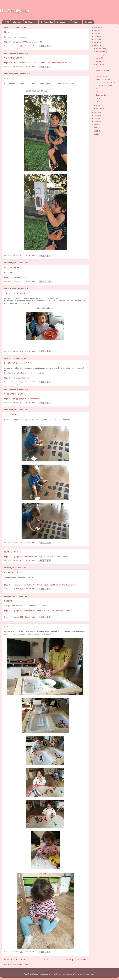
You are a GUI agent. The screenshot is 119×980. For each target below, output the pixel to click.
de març (99, 108)
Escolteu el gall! (12, 268)
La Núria (8, 601)
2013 (96, 128)
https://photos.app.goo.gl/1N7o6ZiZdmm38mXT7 (23, 399)
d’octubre (100, 55)
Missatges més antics (76, 960)
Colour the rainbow (13, 58)
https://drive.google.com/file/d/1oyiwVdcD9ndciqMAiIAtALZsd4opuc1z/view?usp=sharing (39, 557)
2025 (96, 30)
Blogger (92, 974)
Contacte (88, 22)
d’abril (99, 105)
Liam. (7, 79)
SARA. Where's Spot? (15, 394)
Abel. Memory (11, 415)
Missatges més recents (16, 960)
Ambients (77, 22)
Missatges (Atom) (21, 965)
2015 (96, 122)
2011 (96, 134)
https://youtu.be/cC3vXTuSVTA (16, 378)
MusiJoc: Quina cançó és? (17, 363)
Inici (46, 960)
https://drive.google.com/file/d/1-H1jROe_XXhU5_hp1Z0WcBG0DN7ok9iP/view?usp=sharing (41, 585)
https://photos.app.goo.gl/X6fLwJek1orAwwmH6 (23, 42)
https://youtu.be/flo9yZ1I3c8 (15, 277)
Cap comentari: (31, 46)
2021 (96, 43)
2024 (96, 33)
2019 (96, 112)
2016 (96, 119)
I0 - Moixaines (31, 22)
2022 (96, 40)
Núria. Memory (11, 552)
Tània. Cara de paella (15, 293)
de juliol (99, 58)
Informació (17, 22)
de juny (99, 61)
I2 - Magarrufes (63, 22)
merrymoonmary (67, 974)
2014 (96, 125)
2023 (96, 36)
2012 (96, 131)
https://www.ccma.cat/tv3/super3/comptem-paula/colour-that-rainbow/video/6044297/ (37, 63)
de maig (99, 64)
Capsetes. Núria (12, 573)
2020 (96, 46)
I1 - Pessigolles (15, 11)
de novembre (101, 52)
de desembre (101, 49)
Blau (6, 627)
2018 (96, 115)
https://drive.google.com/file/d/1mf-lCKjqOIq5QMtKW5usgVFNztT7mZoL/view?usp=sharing (40, 611)
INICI (7, 22)
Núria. (7, 32)
